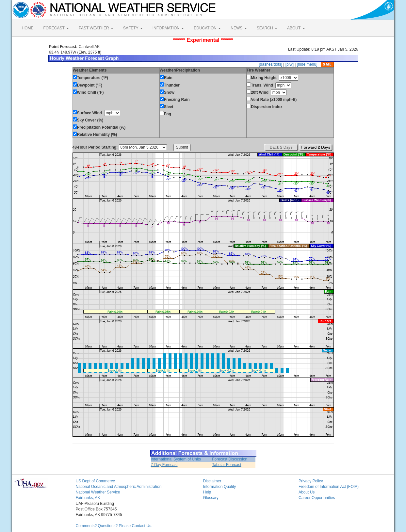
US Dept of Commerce (96, 481)
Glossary (211, 498)
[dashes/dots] (270, 64)
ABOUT (296, 28)
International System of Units (176, 459)
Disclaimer (212, 481)
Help (207, 492)
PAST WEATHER (96, 28)
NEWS (239, 28)
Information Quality (220, 487)
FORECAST (56, 28)
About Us (307, 492)
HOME (28, 28)
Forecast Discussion (230, 459)
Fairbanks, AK (88, 498)
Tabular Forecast (227, 465)
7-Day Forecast (164, 465)
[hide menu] (307, 64)
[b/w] (290, 64)
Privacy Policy (311, 481)
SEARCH (267, 28)
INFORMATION (168, 28)
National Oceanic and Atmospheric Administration (119, 487)
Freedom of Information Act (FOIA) (329, 487)
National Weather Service (98, 492)
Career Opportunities (317, 498)
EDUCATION (207, 28)
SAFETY (133, 28)
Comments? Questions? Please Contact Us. (114, 526)
